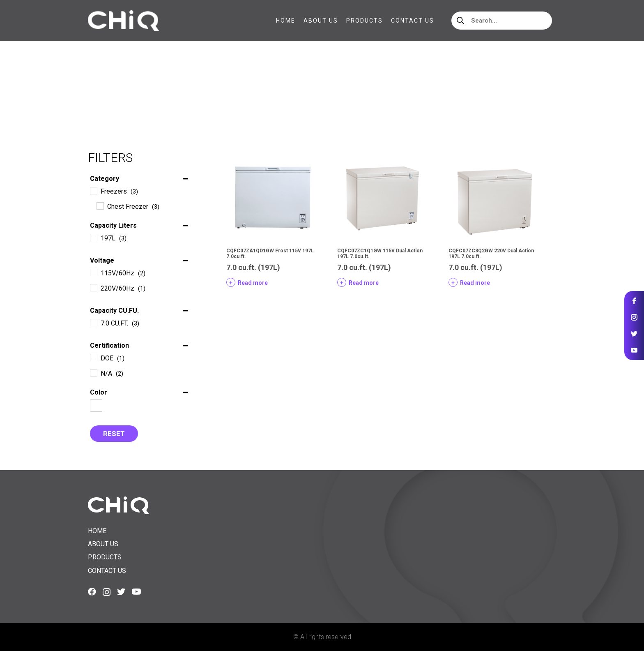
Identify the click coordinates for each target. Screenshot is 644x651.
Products (105, 557)
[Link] (123, 21)
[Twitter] (121, 592)
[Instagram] (107, 592)
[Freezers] (93, 190)
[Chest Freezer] (100, 205)
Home (97, 94)
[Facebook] (92, 592)
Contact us (107, 571)
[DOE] (93, 357)
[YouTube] (137, 592)
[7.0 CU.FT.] (93, 322)
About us (103, 544)
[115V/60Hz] (93, 272)
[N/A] (93, 372)
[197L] (93, 237)
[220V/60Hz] (93, 287)
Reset (114, 434)
